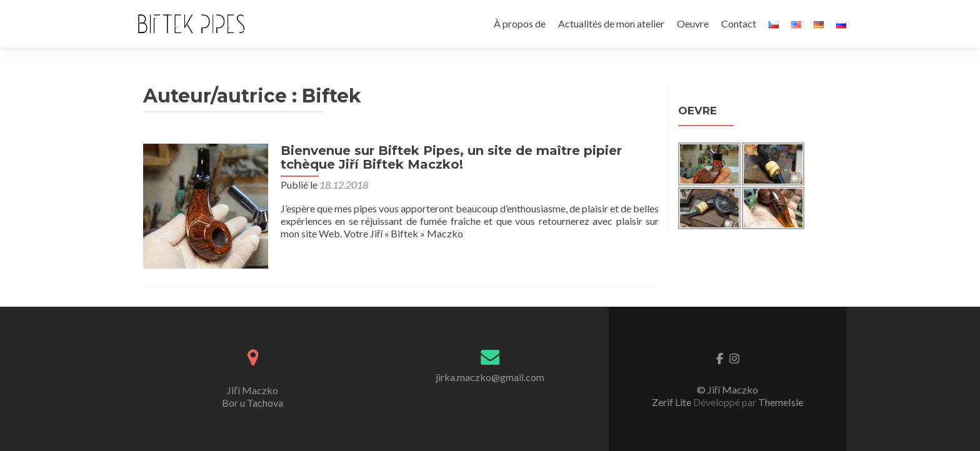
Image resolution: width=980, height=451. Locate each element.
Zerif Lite (672, 402)
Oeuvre (693, 23)
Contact (739, 23)
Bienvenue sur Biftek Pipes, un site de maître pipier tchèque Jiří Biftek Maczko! (451, 157)
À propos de (520, 23)
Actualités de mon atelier (611, 23)
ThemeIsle (781, 402)
